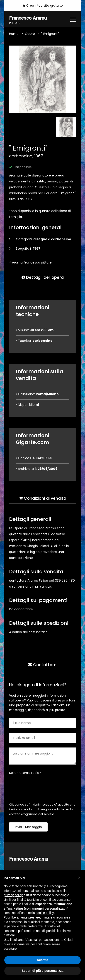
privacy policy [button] (13, 895)
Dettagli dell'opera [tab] (43, 278)
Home (14, 34)
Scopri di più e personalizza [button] (42, 971)
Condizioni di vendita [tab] (42, 498)
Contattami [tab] (43, 665)
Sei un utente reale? (25, 773)
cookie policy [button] (45, 913)
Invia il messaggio (28, 827)
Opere (30, 34)
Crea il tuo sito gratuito (43, 5)
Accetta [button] (42, 960)
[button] (79, 878)
